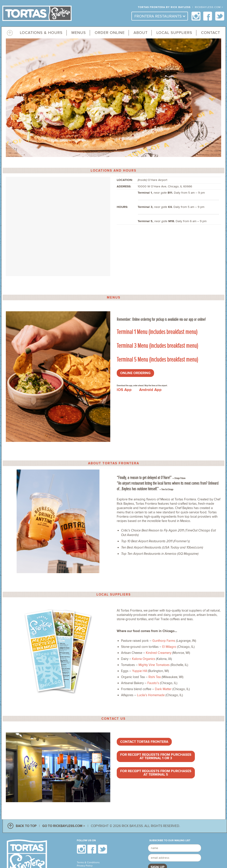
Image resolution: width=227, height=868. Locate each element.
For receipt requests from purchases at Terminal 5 (156, 773)
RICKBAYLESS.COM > (209, 7)
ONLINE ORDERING (135, 373)
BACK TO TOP (26, 826)
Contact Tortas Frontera (144, 742)
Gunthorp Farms (164, 641)
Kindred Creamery (159, 653)
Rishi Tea (155, 677)
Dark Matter (163, 689)
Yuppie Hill (140, 671)
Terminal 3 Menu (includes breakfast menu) (158, 346)
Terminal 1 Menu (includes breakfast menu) (157, 332)
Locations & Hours (41, 33)
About (141, 33)
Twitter (220, 16)
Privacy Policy (85, 866)
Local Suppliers (174, 33)
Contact (211, 33)
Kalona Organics (144, 659)
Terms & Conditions (88, 862)
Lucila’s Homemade (151, 695)
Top (10, 32)
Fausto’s (153, 683)
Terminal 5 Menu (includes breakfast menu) (157, 360)
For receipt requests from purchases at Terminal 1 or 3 (156, 756)
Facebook (208, 16)
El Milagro (169, 647)
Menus (79, 33)
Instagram (196, 16)
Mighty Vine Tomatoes (154, 665)
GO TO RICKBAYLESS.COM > (64, 826)
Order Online (110, 33)
